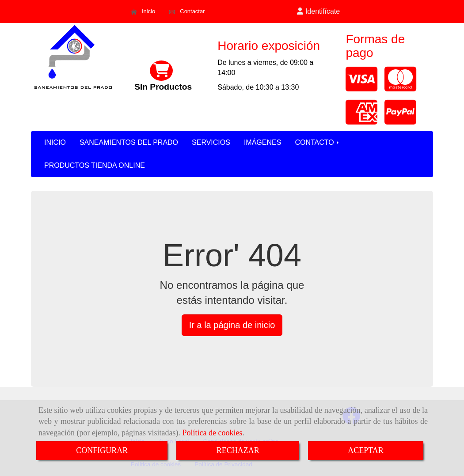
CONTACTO (318, 142)
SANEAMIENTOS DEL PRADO (129, 142)
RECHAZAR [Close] (238, 450)
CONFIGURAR (102, 450)
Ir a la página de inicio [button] (232, 325)
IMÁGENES (262, 142)
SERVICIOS (211, 142)
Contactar (187, 11)
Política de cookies (212, 433)
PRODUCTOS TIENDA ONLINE (95, 165)
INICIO (55, 142)
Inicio (143, 11)
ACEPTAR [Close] (366, 450)
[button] (319, 12)
